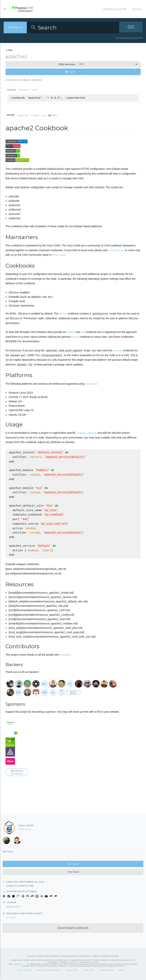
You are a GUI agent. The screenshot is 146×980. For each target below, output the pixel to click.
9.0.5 (71, 64)
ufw (83, 332)
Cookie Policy (88, 972)
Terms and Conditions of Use (49, 972)
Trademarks (18, 966)
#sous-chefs (59, 255)
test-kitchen (91, 384)
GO (131, 27)
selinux (63, 314)
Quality (49, 116)
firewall (75, 337)
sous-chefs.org (116, 250)
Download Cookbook (73, 929)
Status (121, 972)
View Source (73, 865)
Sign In (137, 9)
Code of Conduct (24, 972)
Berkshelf (24, 90)
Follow (74, 72)
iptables (71, 332)
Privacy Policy (72, 972)
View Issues (73, 873)
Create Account (115, 9)
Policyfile (11, 90)
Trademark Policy (106, 972)
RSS (9, 50)
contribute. (66, 656)
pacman (118, 351)
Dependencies (23, 116)
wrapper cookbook (86, 433)
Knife (34, 90)
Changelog (35, 116)
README (11, 115)
